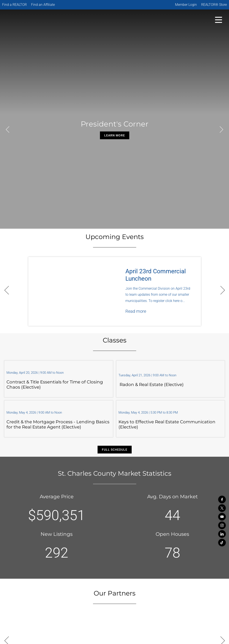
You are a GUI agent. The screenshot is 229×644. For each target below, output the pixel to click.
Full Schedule (115, 450)
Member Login (186, 5)
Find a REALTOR (14, 5)
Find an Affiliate (43, 5)
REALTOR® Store (214, 5)
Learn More (115, 135)
